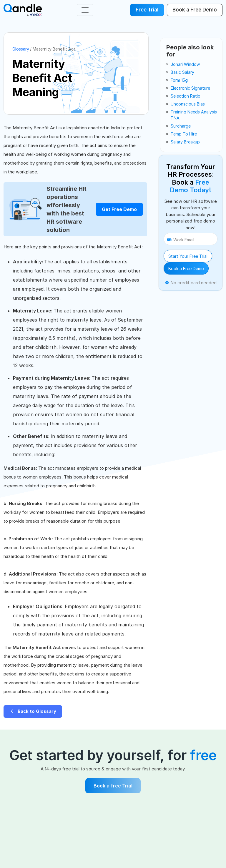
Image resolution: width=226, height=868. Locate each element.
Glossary (21, 49)
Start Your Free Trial (188, 256)
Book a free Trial (113, 786)
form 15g (179, 80)
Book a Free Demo (186, 269)
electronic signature (190, 88)
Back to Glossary (33, 711)
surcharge (181, 126)
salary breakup (185, 142)
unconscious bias (188, 104)
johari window (185, 64)
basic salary (182, 72)
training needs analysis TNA (194, 115)
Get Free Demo (119, 209)
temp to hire (184, 134)
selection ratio (186, 96)
